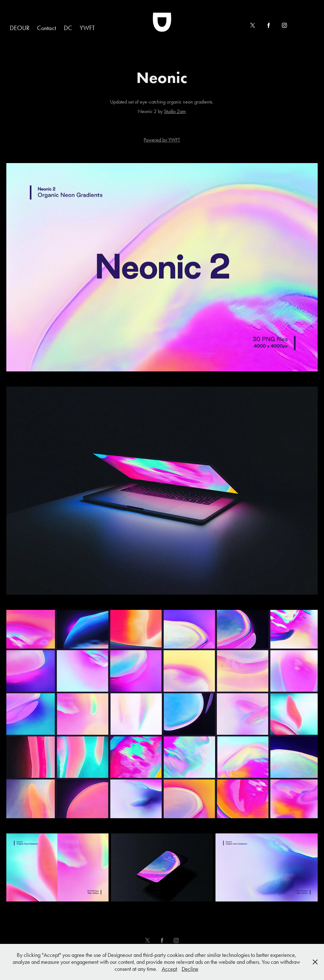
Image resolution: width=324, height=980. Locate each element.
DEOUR (20, 28)
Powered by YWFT (162, 140)
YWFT (87, 28)
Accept (169, 969)
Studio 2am (175, 111)
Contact (47, 28)
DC (68, 28)
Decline (190, 969)
